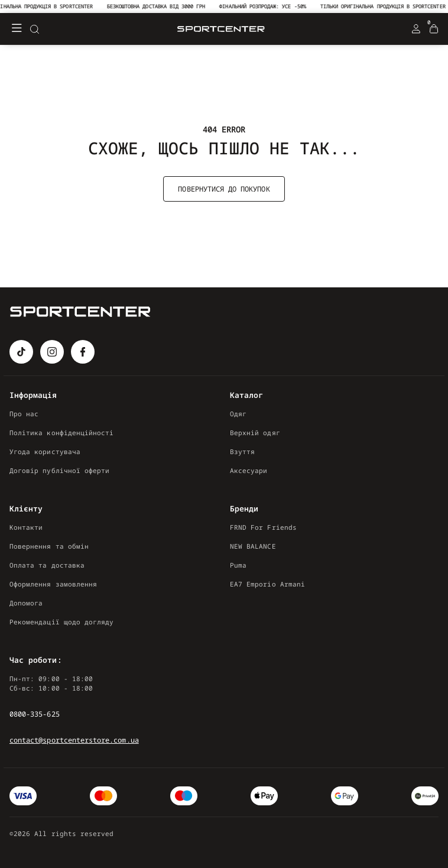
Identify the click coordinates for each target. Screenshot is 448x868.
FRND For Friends (263, 527)
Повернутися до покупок (224, 189)
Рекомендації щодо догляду (61, 622)
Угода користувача (45, 451)
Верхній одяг (255, 433)
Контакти (26, 527)
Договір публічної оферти (59, 470)
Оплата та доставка (47, 565)
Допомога (26, 603)
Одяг (238, 414)
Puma (238, 565)
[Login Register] (416, 29)
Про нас (24, 414)
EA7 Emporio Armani (267, 584)
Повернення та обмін (49, 546)
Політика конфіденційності (61, 433)
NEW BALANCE (253, 546)
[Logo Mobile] (221, 29)
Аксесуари (249, 470)
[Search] (34, 29)
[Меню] (17, 29)
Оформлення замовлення (53, 584)
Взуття (242, 451)
